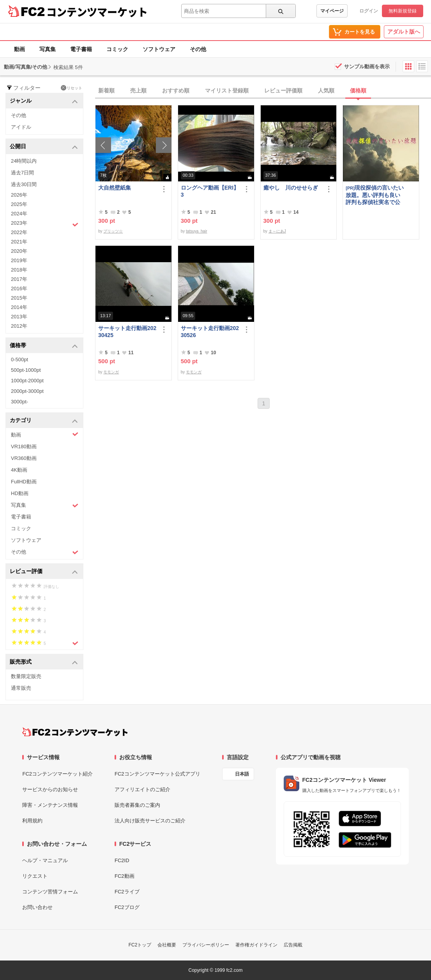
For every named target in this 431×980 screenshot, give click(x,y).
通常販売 (21, 688)
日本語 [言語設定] (242, 774)
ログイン (369, 11)
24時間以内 (24, 161)
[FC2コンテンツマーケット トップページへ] (75, 732)
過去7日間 (22, 173)
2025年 (19, 204)
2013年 (19, 317)
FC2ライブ (127, 892)
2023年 (45, 224)
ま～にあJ (277, 231)
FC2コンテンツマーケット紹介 (57, 774)
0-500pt (19, 360)
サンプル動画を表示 (367, 67)
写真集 (48, 49)
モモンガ (111, 372)
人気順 (326, 91)
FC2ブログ (127, 907)
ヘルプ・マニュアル (45, 860)
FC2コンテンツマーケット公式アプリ (157, 774)
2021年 (19, 242)
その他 (198, 49)
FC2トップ (140, 945)
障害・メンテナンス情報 (50, 805)
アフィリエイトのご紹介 (142, 789)
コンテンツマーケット (97, 12)
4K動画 (19, 470)
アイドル (21, 127)
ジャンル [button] (44, 101)
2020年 (19, 251)
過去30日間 (24, 184)
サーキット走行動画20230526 (210, 332)
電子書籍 (81, 49)
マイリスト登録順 (227, 91)
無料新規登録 (403, 11)
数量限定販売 (26, 676)
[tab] (263, 91)
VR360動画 (24, 458)
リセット (72, 88)
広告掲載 (293, 945)
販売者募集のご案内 (137, 805)
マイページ (332, 11)
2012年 (19, 326)
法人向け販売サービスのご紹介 (150, 821)
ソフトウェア (159, 49)
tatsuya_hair (196, 231)
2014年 (19, 307)
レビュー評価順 (283, 91)
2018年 (19, 270)
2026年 (19, 195)
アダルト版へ (404, 32)
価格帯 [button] (44, 346)
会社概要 (167, 945)
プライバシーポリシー (206, 945)
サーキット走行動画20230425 (127, 332)
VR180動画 (24, 447)
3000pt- (19, 402)
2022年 (19, 232)
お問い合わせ (37, 907)
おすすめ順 (176, 91)
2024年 (19, 214)
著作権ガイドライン (256, 945)
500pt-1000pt (26, 370)
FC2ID (122, 860)
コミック (117, 49)
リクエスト (35, 876)
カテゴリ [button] (44, 421)
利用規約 (32, 821)
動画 (19, 49)
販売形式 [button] (44, 662)
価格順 (358, 91)
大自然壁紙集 (115, 188)
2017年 (19, 279)
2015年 (19, 298)
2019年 (19, 260)
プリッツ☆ (113, 231)
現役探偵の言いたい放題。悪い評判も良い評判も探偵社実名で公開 (375, 195)
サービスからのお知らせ (50, 789)
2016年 (19, 288)
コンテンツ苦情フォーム (50, 892)
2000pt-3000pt (27, 391)
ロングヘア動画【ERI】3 (210, 191)
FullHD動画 (24, 482)
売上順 (138, 91)
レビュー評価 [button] (44, 572)
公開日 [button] (44, 147)
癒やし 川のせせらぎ (291, 188)
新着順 (106, 91)
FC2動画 (125, 876)
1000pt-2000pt (27, 381)
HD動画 (20, 493)
